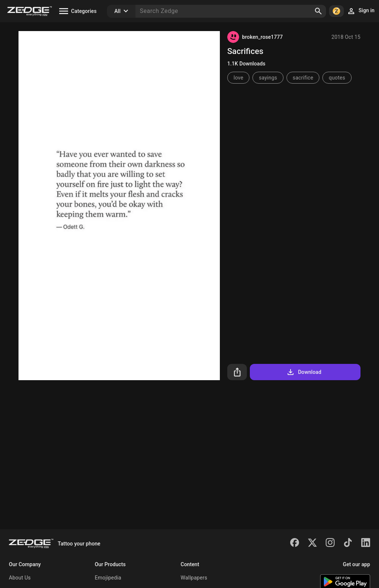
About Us (20, 578)
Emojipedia (108, 578)
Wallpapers (194, 578)
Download (304, 372)
